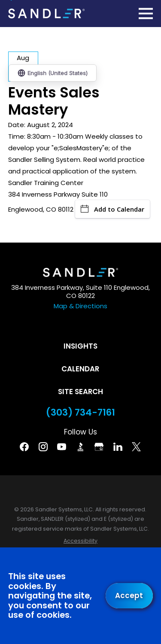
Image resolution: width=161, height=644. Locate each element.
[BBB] (80, 447)
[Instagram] (43, 447)
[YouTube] (62, 447)
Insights (80, 346)
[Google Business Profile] (99, 447)
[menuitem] (80, 541)
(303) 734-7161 (80, 413)
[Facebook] (24, 447)
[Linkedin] (118, 447)
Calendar (80, 369)
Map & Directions (80, 306)
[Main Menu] (146, 14)
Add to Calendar (112, 209)
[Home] (46, 13)
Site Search (80, 392)
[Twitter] (136, 447)
